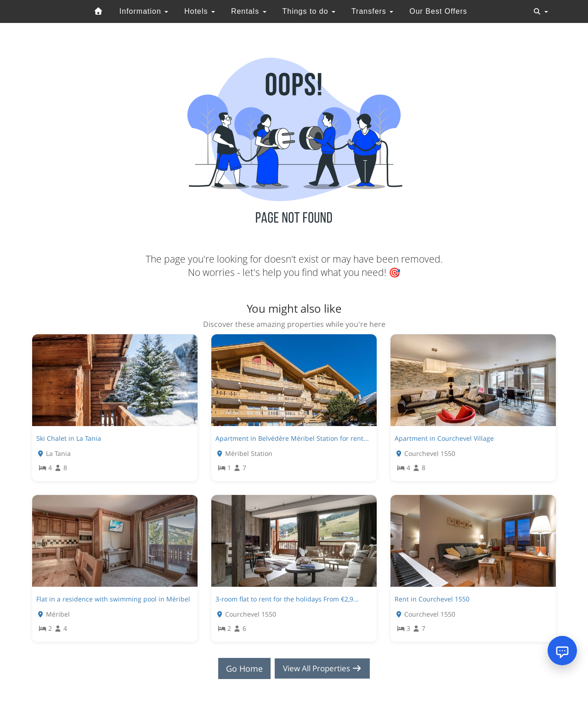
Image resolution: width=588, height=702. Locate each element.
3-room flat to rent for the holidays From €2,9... (287, 599)
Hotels (200, 11)
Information (144, 11)
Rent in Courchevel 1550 (432, 599)
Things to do (309, 11)
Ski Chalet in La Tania (69, 438)
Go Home (242, 668)
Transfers (372, 11)
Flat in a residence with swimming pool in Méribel (113, 599)
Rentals (249, 11)
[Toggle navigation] (541, 11)
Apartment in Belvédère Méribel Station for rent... (292, 438)
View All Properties (322, 668)
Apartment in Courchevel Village (444, 438)
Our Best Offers (438, 11)
